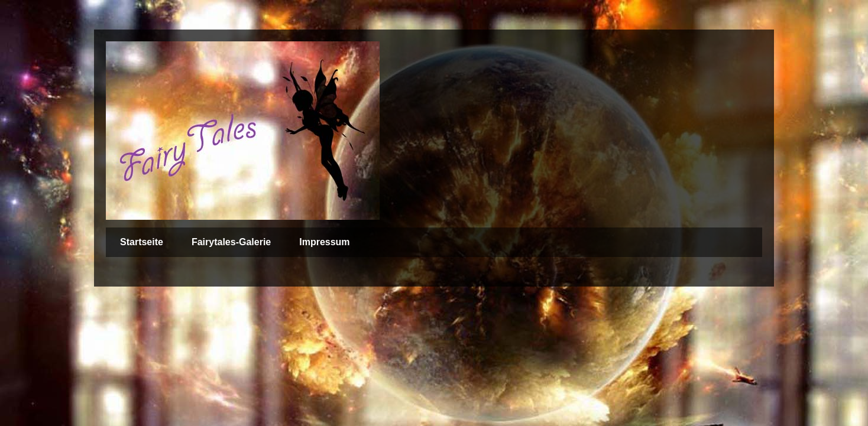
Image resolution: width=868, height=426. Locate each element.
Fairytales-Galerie (231, 242)
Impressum (324, 242)
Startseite (142, 242)
